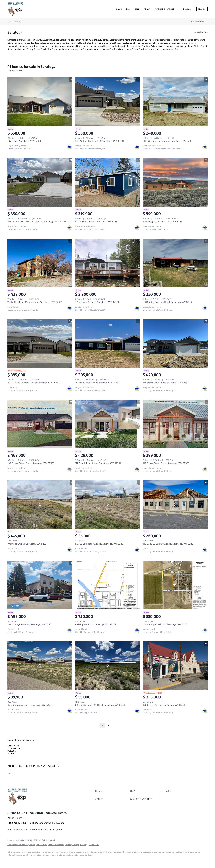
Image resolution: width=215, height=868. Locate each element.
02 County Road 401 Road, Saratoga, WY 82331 (100, 705)
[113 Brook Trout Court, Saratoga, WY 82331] (175, 343)
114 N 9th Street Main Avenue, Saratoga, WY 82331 (35, 302)
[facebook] (11, 860)
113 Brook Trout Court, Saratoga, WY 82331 (166, 383)
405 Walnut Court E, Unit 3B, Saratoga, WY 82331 (34, 383)
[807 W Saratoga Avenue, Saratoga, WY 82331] (107, 504)
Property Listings (72, 845)
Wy (9, 774)
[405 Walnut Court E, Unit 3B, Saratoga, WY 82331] (40, 343)
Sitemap (84, 845)
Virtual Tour (13, 751)
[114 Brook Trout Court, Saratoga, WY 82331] (107, 424)
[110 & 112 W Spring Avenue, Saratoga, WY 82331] (175, 504)
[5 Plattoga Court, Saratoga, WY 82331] (175, 182)
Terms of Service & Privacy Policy (21, 845)
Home (119, 9)
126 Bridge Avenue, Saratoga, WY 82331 (164, 705)
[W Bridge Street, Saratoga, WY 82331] (40, 504)
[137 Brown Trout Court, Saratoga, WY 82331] (40, 424)
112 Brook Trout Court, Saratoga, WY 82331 (98, 383)
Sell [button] (137, 9)
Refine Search (16, 70)
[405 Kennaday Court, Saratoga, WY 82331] (40, 666)
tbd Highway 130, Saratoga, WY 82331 (95, 624)
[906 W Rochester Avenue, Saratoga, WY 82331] (175, 102)
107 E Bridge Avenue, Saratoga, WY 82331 (30, 624)
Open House (13, 746)
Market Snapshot (165, 9)
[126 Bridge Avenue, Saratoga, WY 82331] (175, 666)
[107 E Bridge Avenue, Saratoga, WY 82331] (40, 585)
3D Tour (11, 753)
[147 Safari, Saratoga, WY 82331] (40, 102)
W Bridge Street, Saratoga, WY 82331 (27, 544)
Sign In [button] (202, 9)
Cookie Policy (41, 845)
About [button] (147, 9)
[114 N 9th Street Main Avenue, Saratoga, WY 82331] (40, 263)
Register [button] (188, 9)
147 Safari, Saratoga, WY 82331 (24, 141)
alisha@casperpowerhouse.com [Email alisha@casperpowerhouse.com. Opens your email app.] (47, 823)
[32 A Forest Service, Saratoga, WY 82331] (107, 263)
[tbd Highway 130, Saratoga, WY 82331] (107, 585)
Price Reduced (14, 748)
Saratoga (18, 21)
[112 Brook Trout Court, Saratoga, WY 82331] (107, 343)
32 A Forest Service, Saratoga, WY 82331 (97, 302)
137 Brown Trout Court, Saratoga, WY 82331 (31, 463)
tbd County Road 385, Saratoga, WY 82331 (166, 624)
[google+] (20, 860)
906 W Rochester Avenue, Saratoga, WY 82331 (168, 141)
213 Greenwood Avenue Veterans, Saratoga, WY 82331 (37, 221)
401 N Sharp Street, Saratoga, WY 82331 (97, 221)
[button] (112, 791)
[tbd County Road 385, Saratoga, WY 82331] (175, 585)
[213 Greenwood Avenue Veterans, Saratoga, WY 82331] (40, 182)
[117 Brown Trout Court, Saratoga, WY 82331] (175, 424)
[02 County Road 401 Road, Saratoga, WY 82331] (107, 666)
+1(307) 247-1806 (17, 823)
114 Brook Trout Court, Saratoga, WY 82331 (98, 463)
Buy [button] (128, 9)
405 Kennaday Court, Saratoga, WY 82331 (30, 705)
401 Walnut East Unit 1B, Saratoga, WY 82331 (99, 141)
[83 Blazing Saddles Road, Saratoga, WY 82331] (175, 263)
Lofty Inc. (21, 840)
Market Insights (200, 32)
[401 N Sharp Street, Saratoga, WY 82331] (107, 182)
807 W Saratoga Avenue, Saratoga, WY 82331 (100, 544)
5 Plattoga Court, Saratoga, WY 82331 (163, 221)
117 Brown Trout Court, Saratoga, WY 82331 (166, 463)
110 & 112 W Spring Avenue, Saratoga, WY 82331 (168, 544)
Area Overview (198, 22)
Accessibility (94, 845)
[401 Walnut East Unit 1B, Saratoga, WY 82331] (107, 102)
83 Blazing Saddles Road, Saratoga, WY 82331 (168, 302)
